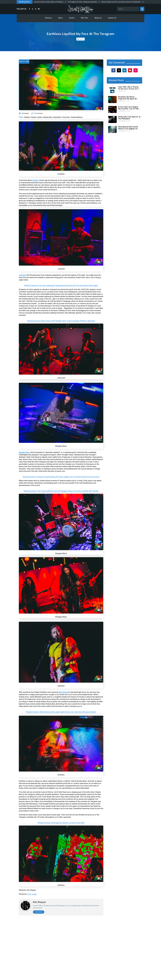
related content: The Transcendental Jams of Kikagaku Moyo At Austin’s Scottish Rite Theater (61, 493)
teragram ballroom (77, 117)
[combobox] (128, 9)
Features (48, 18)
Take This (84, 18)
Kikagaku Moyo (48, 117)
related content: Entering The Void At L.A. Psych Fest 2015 (61, 825)
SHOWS (81, 39)
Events (72, 18)
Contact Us (112, 18)
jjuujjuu (40, 117)
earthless (27, 117)
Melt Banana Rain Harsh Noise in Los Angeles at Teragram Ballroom (129, 126)
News (60, 18)
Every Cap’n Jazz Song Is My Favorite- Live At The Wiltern (129, 107)
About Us (98, 18)
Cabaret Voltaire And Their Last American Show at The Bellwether (125, 2)
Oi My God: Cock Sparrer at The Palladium (128, 116)
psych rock (66, 117)
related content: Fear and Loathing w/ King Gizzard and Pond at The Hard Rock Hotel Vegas (61, 285)
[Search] (142, 9)
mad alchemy (57, 117)
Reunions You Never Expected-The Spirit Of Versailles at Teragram (129, 97)
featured (34, 117)
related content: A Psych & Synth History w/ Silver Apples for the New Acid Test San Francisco (61, 478)
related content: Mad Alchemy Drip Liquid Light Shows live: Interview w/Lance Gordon (61, 714)
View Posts (39, 914)
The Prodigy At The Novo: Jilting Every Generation (86, 2)
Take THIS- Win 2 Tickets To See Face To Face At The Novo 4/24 (129, 88)
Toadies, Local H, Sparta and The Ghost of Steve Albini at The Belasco (46, 2)
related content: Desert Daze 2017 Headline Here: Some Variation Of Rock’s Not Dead (61, 321)
